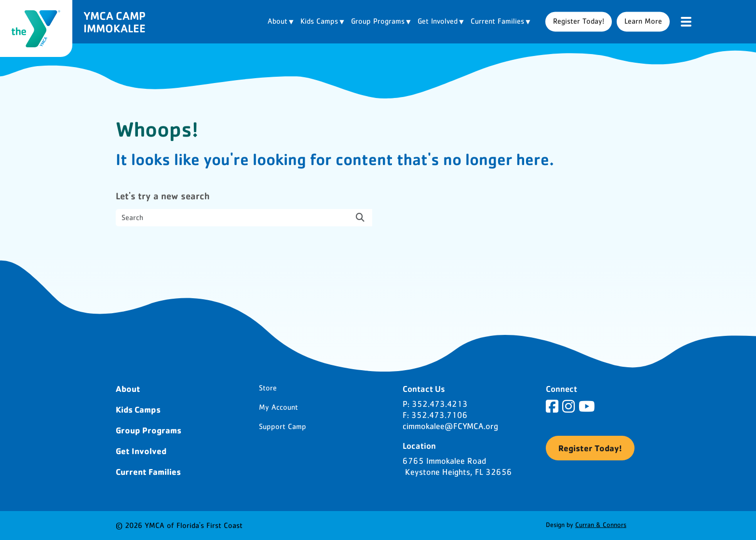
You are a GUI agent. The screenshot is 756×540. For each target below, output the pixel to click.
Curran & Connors (601, 525)
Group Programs (148, 430)
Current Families (148, 471)
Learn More (643, 21)
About (128, 388)
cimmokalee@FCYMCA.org (450, 427)
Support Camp (283, 427)
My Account (278, 407)
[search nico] (244, 218)
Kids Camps (138, 409)
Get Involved (141, 451)
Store (268, 388)
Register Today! (579, 21)
